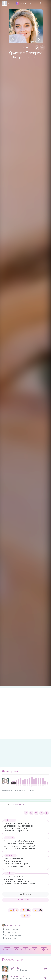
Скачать (26, 894)
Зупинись (15, 968)
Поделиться (26, 900)
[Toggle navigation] (48, 3)
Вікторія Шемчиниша (26, 58)
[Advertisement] (26, 714)
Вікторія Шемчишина (11, 925)
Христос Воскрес (19, 976)
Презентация (18, 805)
